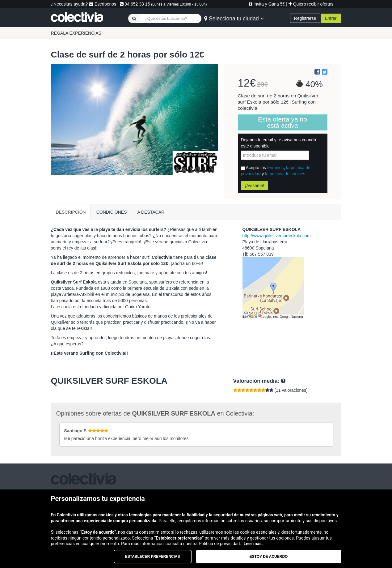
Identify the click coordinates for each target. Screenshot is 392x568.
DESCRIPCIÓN (71, 212)
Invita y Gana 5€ (267, 4)
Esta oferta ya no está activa (282, 122)
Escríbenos (103, 4)
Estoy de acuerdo (269, 557)
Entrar (331, 18)
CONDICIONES (112, 212)
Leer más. (253, 544)
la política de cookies (285, 174)
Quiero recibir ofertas (311, 4)
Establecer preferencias (153, 557)
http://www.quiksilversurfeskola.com (277, 236)
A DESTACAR (151, 212)
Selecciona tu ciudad (234, 19)
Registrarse (305, 18)
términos (276, 168)
